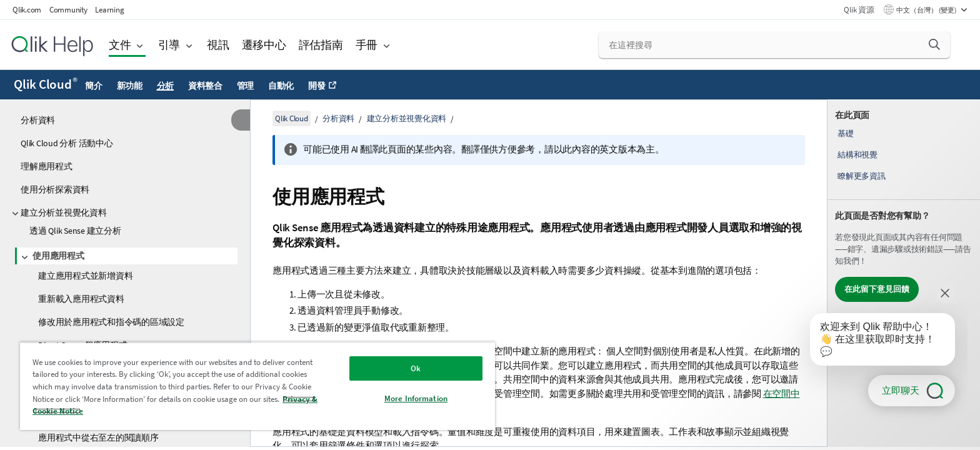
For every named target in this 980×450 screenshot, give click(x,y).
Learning (109, 10)
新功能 (130, 86)
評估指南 (321, 45)
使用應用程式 (58, 256)
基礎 (846, 133)
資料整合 (205, 86)
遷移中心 (264, 45)
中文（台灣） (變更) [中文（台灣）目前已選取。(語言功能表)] (927, 10)
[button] (934, 44)
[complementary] (904, 273)
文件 (120, 45)
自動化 (281, 86)
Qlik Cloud (46, 84)
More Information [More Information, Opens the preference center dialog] (416, 398)
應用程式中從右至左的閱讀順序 (98, 437)
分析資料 (38, 120)
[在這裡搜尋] (775, 45)
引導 (169, 45)
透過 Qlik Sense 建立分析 (75, 231)
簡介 (94, 86)
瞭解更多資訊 (862, 176)
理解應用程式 (47, 166)
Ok (416, 368)
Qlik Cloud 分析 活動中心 (67, 143)
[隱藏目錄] (241, 120)
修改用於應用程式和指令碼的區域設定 (111, 322)
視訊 (218, 45)
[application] (874, 342)
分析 (166, 86)
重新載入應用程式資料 (81, 299)
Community (68, 10)
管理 (246, 86)
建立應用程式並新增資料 (85, 276)
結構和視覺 (857, 155)
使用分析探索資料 (55, 189)
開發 (317, 86)
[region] (257, 386)
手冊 (367, 45)
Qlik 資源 (859, 10)
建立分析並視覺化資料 (64, 212)
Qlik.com (27, 10)
